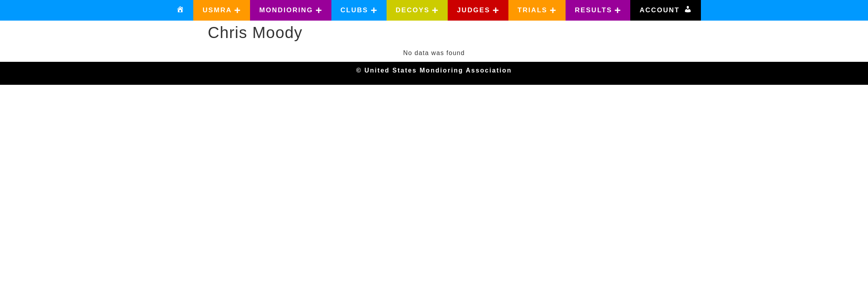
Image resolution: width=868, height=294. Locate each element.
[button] (222, 10)
